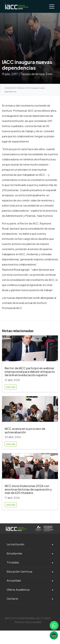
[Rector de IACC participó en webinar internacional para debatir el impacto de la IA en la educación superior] (30, 350)
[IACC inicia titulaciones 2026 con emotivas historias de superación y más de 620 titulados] (30, 467)
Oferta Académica (18, 590)
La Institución (16, 544)
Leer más (11, 387)
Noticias (21, 88)
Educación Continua (20, 572)
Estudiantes (14, 553)
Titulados (13, 562)
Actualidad (14, 581)
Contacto (12, 599)
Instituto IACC (10, 88)
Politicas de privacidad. (28, 622)
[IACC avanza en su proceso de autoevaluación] (30, 410)
